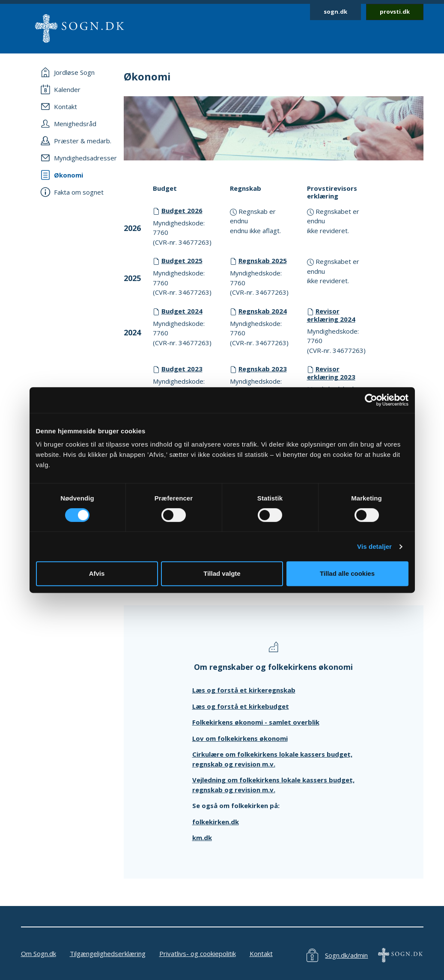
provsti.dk (395, 12)
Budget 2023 (182, 369)
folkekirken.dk (216, 822)
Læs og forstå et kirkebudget (241, 706)
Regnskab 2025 (263, 261)
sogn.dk (335, 12)
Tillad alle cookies (347, 573)
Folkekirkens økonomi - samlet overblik (256, 722)
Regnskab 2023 (263, 369)
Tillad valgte (222, 573)
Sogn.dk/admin (346, 955)
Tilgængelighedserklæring (108, 953)
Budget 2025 (182, 261)
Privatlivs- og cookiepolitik (198, 953)
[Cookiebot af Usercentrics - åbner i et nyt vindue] (371, 400)
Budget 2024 (182, 311)
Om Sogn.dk (39, 953)
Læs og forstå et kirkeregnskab (244, 690)
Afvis (97, 573)
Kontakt (261, 953)
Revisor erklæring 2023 (331, 373)
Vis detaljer (374, 546)
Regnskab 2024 (263, 311)
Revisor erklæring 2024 (331, 315)
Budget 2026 (182, 210)
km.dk (202, 838)
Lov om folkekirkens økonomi (240, 738)
